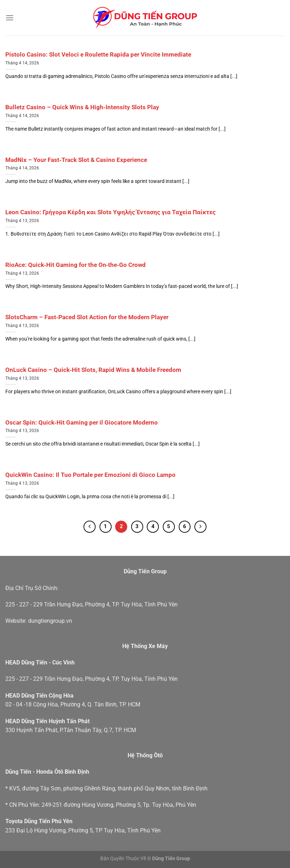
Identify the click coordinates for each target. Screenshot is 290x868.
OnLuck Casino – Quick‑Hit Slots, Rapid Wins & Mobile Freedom (93, 370)
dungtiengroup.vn (50, 621)
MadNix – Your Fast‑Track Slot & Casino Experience (76, 160)
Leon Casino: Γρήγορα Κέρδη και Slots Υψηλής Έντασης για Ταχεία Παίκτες (111, 212)
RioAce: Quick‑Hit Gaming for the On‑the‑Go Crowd (76, 265)
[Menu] (10, 18)
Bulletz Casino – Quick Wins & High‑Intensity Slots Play (82, 107)
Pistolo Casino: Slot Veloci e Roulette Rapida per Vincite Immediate (98, 55)
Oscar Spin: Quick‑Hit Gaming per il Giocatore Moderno (82, 423)
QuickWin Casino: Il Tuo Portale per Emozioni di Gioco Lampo (90, 475)
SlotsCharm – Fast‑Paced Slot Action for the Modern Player (87, 317)
